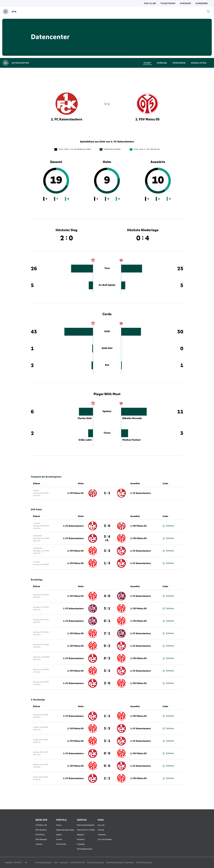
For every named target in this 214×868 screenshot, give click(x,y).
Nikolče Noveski (132, 418)
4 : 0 (107, 596)
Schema (168, 526)
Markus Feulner (131, 440)
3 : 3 (107, 729)
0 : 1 (107, 621)
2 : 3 (107, 551)
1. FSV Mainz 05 (76, 493)
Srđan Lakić (85, 440)
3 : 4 (107, 538)
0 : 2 (107, 646)
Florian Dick (85, 418)
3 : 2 (107, 671)
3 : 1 (107, 609)
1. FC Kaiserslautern (141, 493)
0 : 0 (107, 753)
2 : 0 (107, 526)
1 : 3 (107, 563)
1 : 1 (107, 493)
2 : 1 (107, 633)
